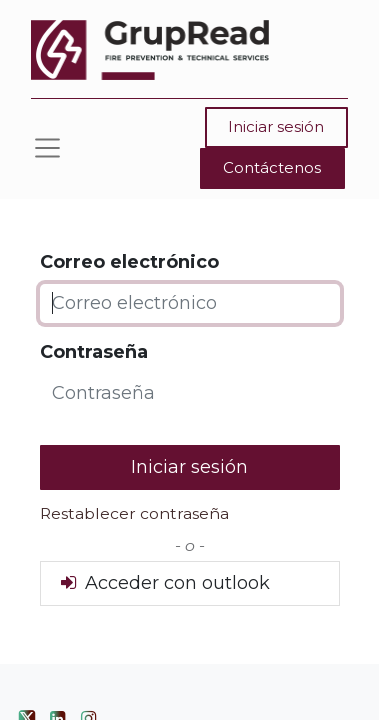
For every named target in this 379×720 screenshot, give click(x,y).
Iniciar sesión (276, 126)
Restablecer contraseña (134, 513)
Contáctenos (272, 167)
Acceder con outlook (163, 583)
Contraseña (94, 352)
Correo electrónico (129, 262)
